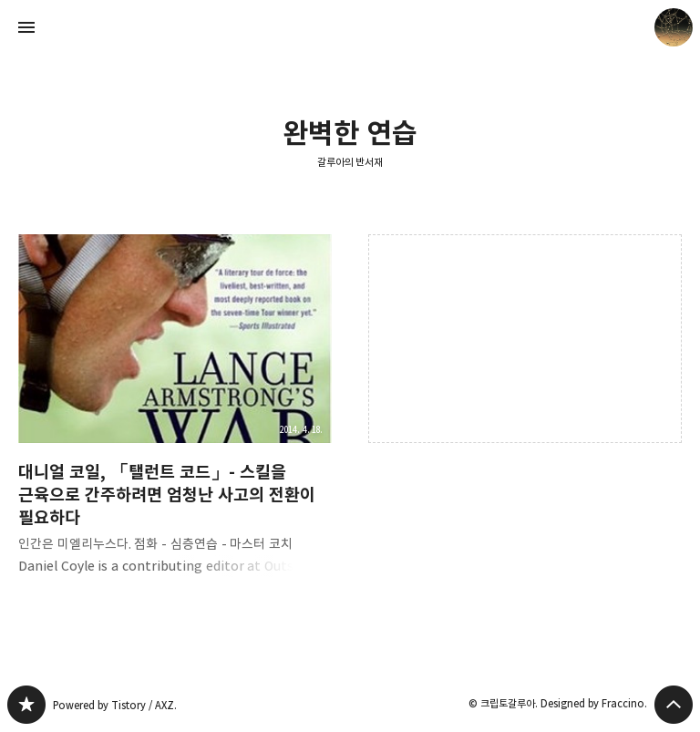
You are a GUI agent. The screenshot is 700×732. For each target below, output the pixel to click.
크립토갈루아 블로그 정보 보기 (674, 27)
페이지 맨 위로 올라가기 (674, 705)
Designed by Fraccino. (594, 703)
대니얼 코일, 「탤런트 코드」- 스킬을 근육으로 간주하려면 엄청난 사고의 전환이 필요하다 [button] (175, 419)
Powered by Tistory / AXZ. (115, 705)
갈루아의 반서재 (350, 162)
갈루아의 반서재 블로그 (26, 705)
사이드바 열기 (26, 27)
